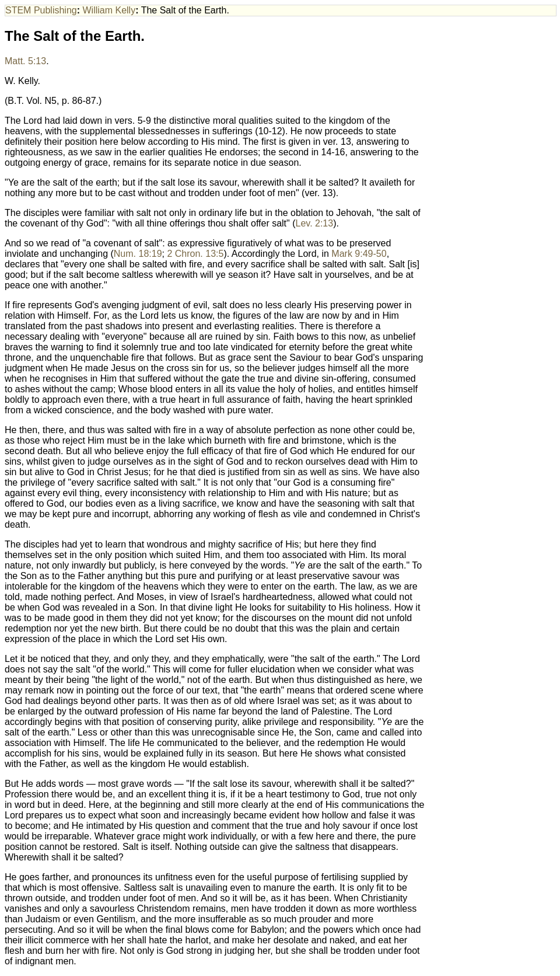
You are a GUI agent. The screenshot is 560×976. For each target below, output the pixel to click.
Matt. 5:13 (25, 61)
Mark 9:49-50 (359, 254)
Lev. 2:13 (315, 223)
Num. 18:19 (138, 254)
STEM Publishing (41, 10)
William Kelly (109, 10)
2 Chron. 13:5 (195, 254)
